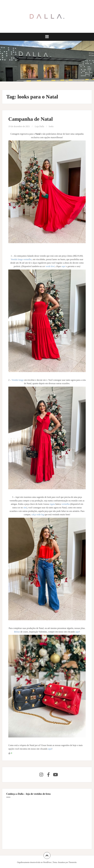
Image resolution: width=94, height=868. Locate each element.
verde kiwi (50, 266)
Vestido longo (18, 380)
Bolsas (17, 632)
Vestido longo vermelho (21, 259)
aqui (64, 266)
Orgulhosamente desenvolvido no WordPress (34, 862)
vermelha (66, 504)
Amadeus (61, 862)
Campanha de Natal (31, 119)
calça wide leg (38, 515)
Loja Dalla (39, 126)
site (25, 508)
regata (53, 504)
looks (51, 126)
